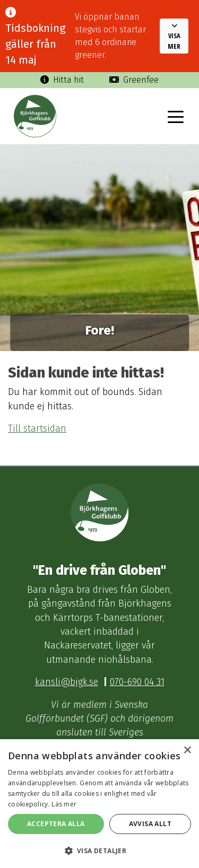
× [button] (187, 751)
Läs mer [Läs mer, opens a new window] (64, 804)
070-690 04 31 (137, 682)
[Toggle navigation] (176, 116)
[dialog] (99, 804)
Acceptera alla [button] (56, 824)
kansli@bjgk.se (67, 682)
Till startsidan (37, 429)
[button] (174, 36)
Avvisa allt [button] (150, 824)
